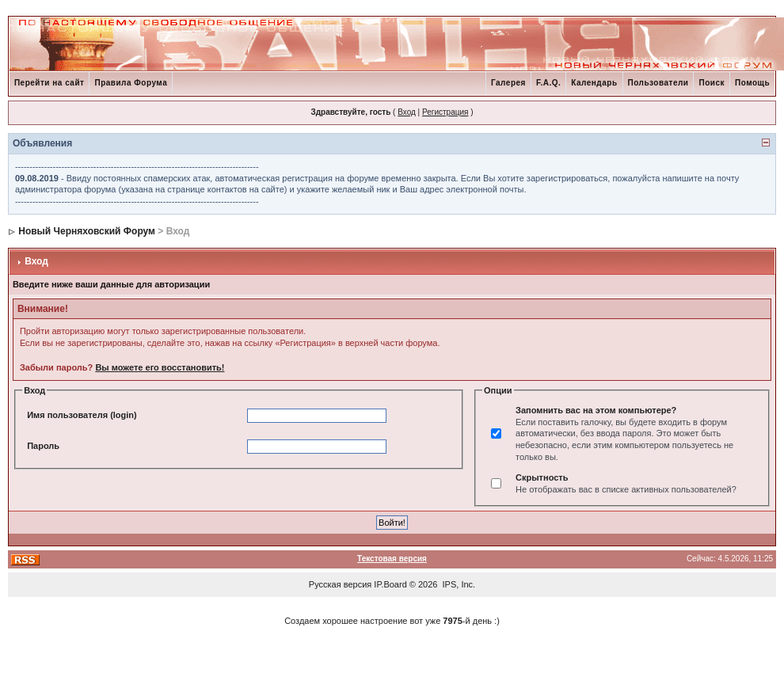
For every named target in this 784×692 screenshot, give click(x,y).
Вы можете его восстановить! (160, 367)
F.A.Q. (548, 83)
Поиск (712, 83)
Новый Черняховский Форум (87, 231)
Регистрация (445, 112)
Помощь (752, 83)
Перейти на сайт (49, 83)
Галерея (508, 83)
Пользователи (658, 83)
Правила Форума (131, 83)
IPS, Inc (458, 584)
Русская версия (340, 584)
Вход (407, 112)
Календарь (594, 83)
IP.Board (390, 584)
